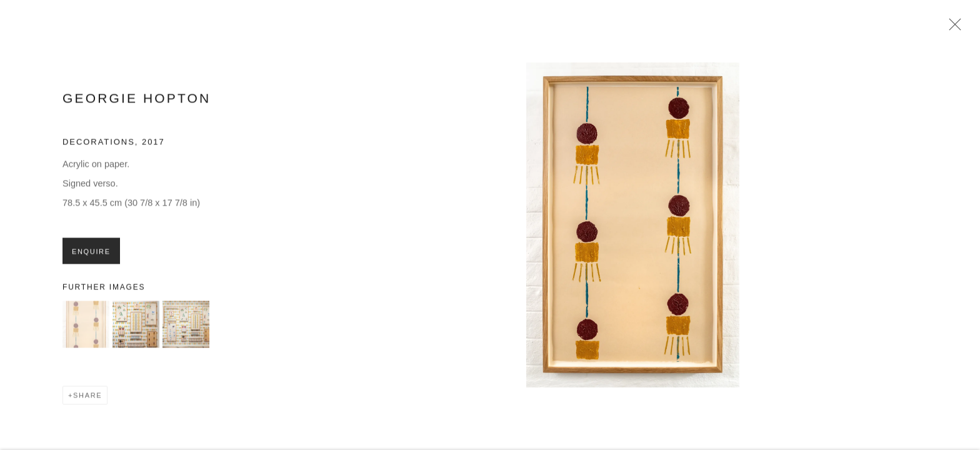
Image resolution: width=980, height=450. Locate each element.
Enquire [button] (91, 254)
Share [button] (87, 399)
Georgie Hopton (137, 102)
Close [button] (952, 28)
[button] (86, 328)
